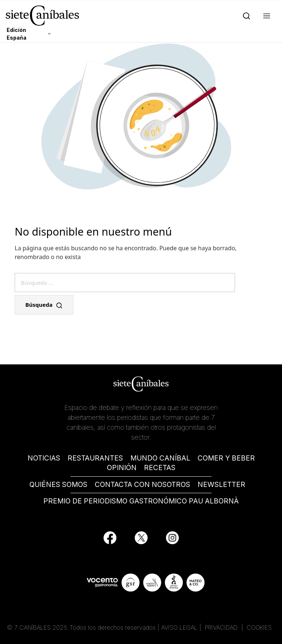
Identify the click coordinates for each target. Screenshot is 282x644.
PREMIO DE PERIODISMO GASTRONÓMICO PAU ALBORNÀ (141, 501)
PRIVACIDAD (222, 627)
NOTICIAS (44, 458)
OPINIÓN (122, 468)
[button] (265, 15)
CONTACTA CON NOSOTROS (142, 485)
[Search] (245, 15)
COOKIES (259, 627)
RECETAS (160, 468)
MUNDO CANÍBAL (160, 458)
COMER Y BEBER (226, 458)
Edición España (17, 34)
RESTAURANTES (95, 458)
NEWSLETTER (221, 485)
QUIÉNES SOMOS (58, 485)
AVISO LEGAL (179, 627)
